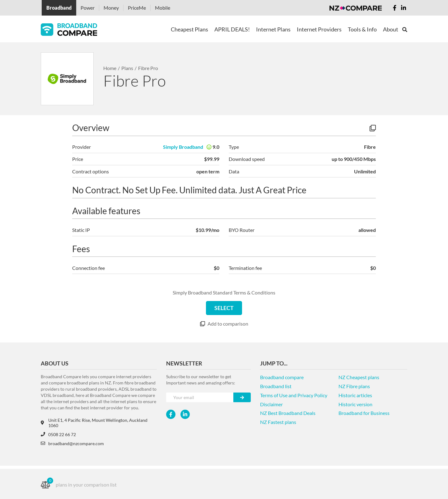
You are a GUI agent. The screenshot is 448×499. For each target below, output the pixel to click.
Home (110, 68)
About (391, 29)
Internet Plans (273, 29)
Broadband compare (282, 377)
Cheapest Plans (189, 29)
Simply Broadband (183, 147)
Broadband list (276, 386)
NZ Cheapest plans (359, 377)
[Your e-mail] (200, 397)
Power (88, 8)
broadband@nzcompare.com (72, 443)
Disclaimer (271, 404)
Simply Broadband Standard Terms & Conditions (224, 292)
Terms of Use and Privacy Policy (294, 395)
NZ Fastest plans (278, 422)
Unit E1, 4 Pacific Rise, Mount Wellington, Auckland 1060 (94, 423)
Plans (127, 68)
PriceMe (137, 8)
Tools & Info (362, 29)
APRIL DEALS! (232, 29)
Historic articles (355, 395)
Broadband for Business (364, 413)
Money (111, 8)
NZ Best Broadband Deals (288, 413)
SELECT (224, 308)
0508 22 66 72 (58, 434)
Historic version (355, 404)
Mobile (163, 8)
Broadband (59, 8)
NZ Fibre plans (354, 386)
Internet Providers (319, 29)
